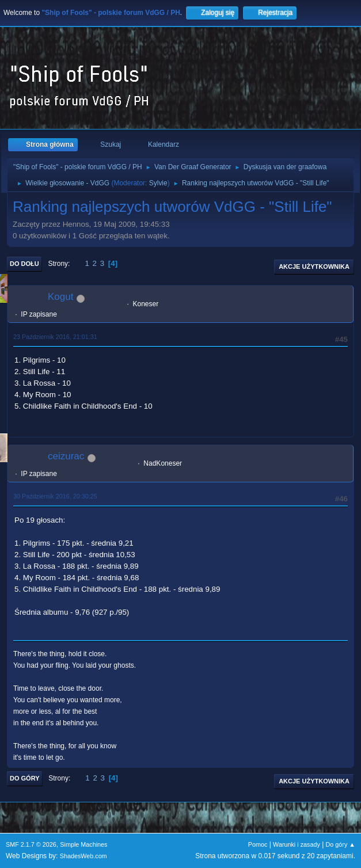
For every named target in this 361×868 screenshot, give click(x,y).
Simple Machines (83, 844)
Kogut (60, 297)
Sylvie (158, 183)
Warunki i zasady (297, 844)
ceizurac (66, 456)
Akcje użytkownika (314, 267)
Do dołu (24, 264)
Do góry (25, 778)
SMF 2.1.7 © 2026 (31, 844)
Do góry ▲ (341, 844)
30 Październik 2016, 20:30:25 (55, 496)
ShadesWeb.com (83, 856)
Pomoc (258, 844)
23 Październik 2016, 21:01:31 (55, 337)
